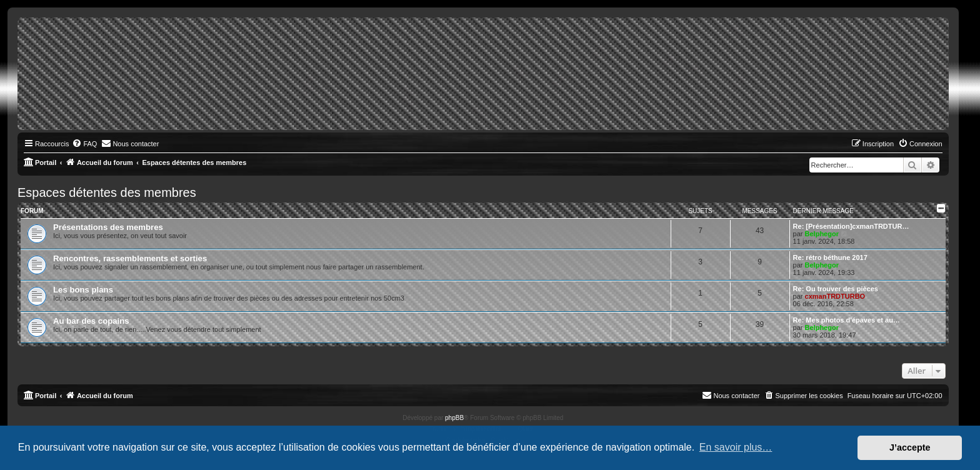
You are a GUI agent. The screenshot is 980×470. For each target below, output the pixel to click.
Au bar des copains (91, 321)
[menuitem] (84, 144)
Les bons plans (83, 290)
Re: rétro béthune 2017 (830, 257)
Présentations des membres (108, 227)
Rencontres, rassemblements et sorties (130, 258)
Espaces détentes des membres (107, 192)
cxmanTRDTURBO (835, 296)
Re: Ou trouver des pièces (836, 289)
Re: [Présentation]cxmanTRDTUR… (851, 226)
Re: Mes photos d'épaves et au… (847, 320)
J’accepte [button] (910, 447)
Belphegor (822, 234)
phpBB (454, 418)
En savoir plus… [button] (736, 447)
